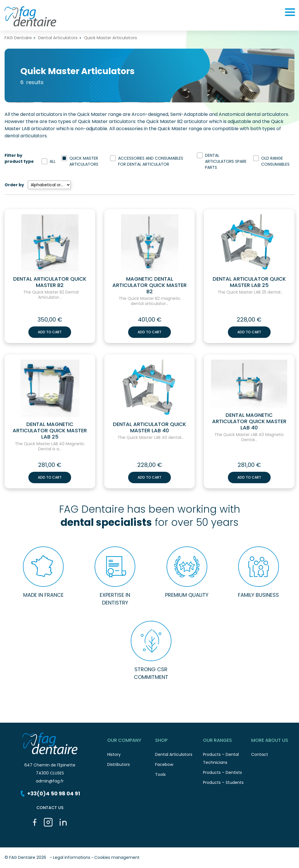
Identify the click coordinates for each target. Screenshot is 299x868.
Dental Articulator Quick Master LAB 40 (149, 427)
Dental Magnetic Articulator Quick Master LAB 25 (50, 431)
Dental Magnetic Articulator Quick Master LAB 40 (249, 421)
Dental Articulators (58, 38)
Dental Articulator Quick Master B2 (50, 282)
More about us (275, 741)
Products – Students (227, 784)
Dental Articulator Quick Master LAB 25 (249, 282)
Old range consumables (275, 161)
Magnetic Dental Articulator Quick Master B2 (149, 285)
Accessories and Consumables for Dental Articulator (151, 161)
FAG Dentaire (18, 38)
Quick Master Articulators (84, 161)
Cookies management (117, 857)
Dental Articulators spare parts (226, 161)
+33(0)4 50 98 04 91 (50, 793)
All (53, 161)
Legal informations (72, 857)
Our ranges (227, 741)
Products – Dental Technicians (227, 760)
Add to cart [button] (50, 332)
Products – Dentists (227, 774)
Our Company (131, 741)
